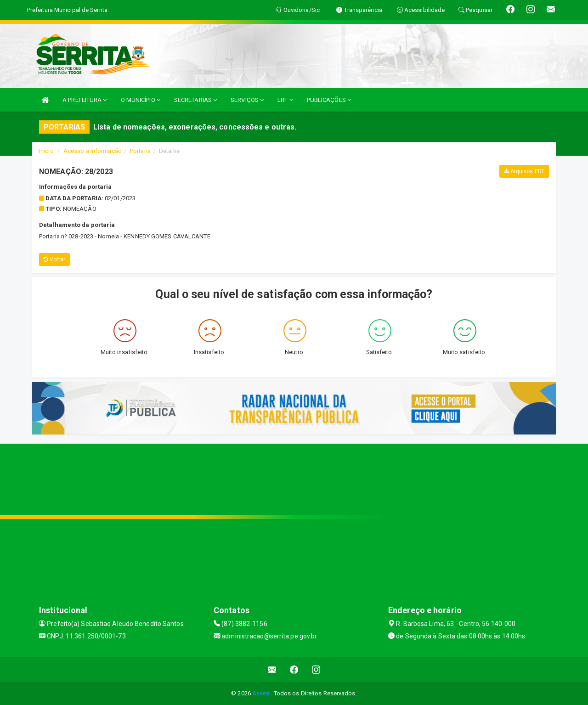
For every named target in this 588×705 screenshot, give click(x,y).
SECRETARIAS (195, 100)
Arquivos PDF (524, 171)
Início (46, 151)
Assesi (262, 693)
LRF (285, 100)
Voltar (54, 259)
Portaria (140, 151)
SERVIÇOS (247, 100)
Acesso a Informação (93, 151)
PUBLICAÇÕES (329, 100)
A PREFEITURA (85, 100)
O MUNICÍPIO (141, 100)
